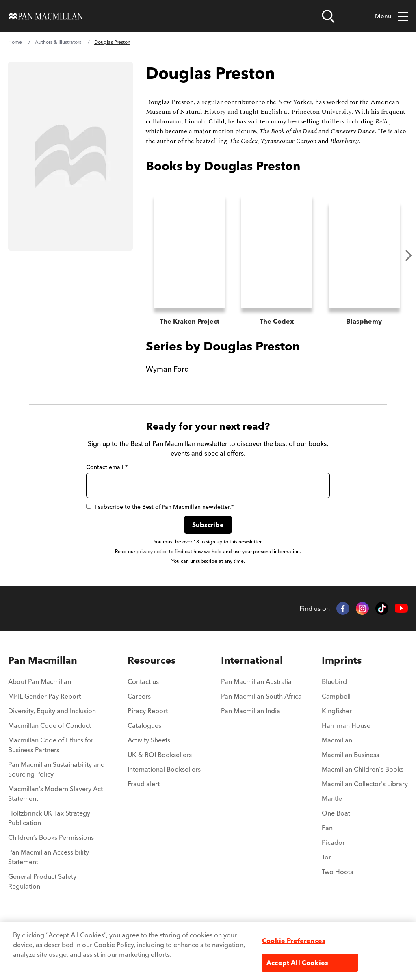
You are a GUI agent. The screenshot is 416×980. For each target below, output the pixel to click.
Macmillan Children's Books (363, 770)
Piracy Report (148, 712)
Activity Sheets (149, 741)
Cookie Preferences (294, 941)
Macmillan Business (350, 755)
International (252, 661)
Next (409, 255)
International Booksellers (164, 770)
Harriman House (346, 726)
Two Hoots (337, 872)
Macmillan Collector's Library (365, 785)
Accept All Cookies (297, 963)
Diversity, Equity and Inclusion (52, 712)
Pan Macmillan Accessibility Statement (49, 858)
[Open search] (328, 16)
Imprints (342, 661)
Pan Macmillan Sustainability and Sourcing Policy (56, 770)
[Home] (46, 16)
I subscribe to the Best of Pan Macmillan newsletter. (160, 508)
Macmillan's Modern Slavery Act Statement (55, 794)
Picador (333, 843)
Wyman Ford (167, 370)
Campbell (336, 697)
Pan (327, 829)
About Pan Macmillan (40, 682)
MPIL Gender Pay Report (44, 697)
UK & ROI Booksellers (160, 755)
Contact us (143, 682)
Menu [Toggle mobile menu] (391, 16)
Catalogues (144, 726)
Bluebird (334, 682)
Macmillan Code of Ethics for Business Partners (51, 746)
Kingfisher (337, 712)
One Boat (336, 814)
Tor (326, 858)
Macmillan (337, 741)
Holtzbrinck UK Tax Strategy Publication (49, 819)
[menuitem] (58, 685)
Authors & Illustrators (58, 42)
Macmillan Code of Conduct (50, 726)
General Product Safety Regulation (42, 882)
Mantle (332, 799)
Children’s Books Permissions (51, 838)
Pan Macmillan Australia (256, 682)
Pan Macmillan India (251, 712)
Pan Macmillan (43, 661)
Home (15, 42)
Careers (139, 697)
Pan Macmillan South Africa (261, 697)
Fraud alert (144, 785)
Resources (152, 661)
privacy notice (152, 552)
